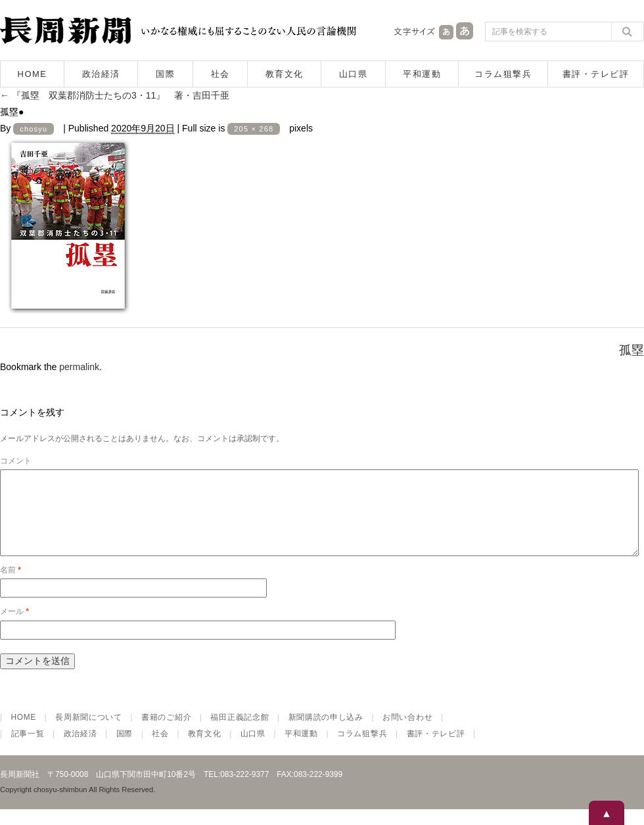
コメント (16, 461)
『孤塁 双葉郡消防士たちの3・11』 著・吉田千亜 (115, 95)
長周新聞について (89, 733)
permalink (79, 367)
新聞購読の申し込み (326, 733)
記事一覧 (28, 749)
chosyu (34, 129)
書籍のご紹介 (166, 733)
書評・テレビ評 (596, 74)
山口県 (354, 74)
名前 (11, 586)
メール (14, 627)
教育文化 (285, 74)
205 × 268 (254, 129)
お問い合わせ (407, 733)
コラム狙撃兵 (503, 74)
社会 (220, 74)
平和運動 (422, 74)
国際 (165, 74)
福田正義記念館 (240, 733)
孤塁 (632, 350)
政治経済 (101, 74)
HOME (33, 74)
